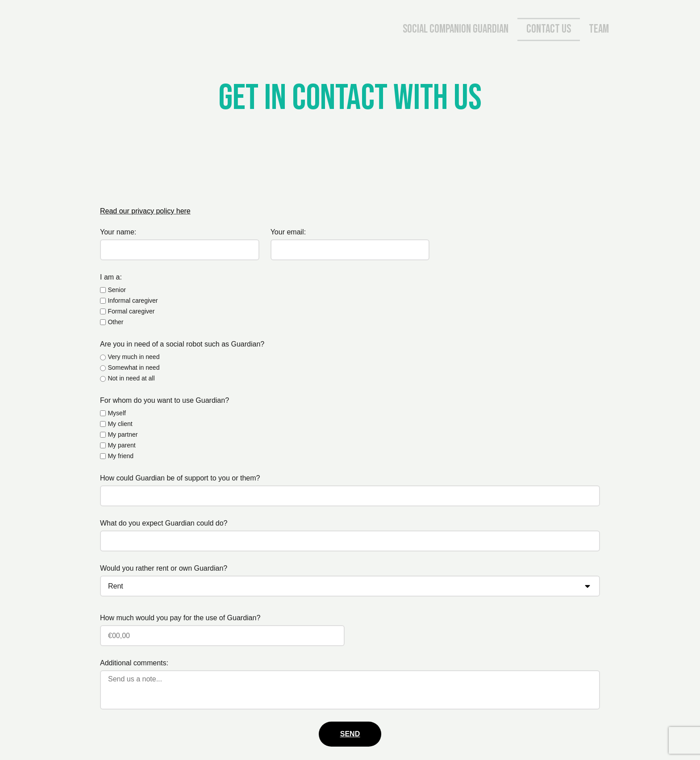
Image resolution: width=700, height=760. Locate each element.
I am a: (111, 277)
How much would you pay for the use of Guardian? (180, 618)
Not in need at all (131, 378)
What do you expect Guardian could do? (164, 523)
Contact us (549, 29)
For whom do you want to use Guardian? (165, 400)
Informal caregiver (133, 301)
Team (599, 29)
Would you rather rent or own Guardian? (164, 568)
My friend (121, 456)
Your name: (118, 232)
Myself (117, 413)
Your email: (288, 232)
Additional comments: (134, 663)
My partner (123, 434)
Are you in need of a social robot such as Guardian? (182, 344)
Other (115, 322)
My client (120, 424)
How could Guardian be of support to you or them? (180, 478)
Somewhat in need (133, 367)
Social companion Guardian (456, 29)
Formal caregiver (131, 311)
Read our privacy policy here (145, 211)
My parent (121, 445)
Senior (117, 290)
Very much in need (133, 357)
